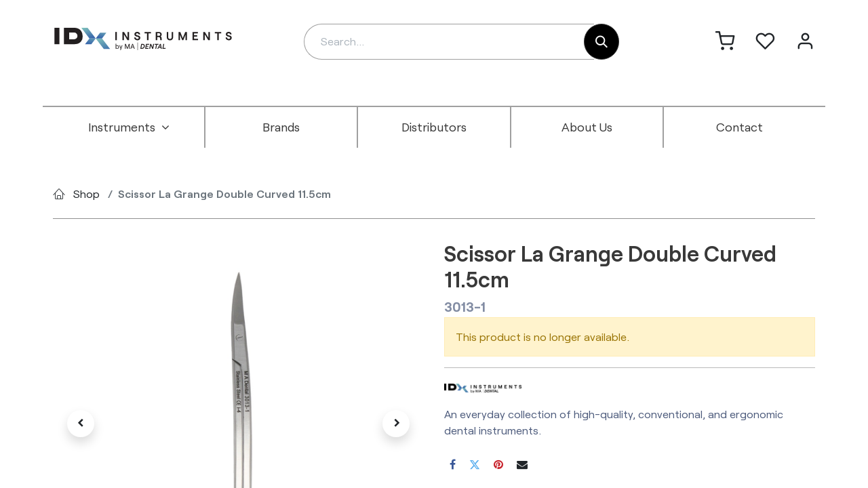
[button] (81, 424)
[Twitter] (475, 464)
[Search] (601, 42)
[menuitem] (129, 127)
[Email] (522, 464)
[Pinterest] (498, 464)
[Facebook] (453, 464)
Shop (86, 194)
